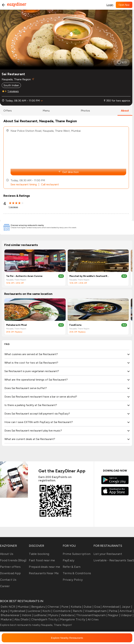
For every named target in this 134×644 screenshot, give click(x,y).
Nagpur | (114, 615)
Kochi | (47, 611)
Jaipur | (127, 607)
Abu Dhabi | (22, 619)
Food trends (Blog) (13, 560)
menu (46, 111)
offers (8, 111)
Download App (10, 573)
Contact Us (8, 580)
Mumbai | (24, 607)
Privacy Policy (73, 580)
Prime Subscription (77, 554)
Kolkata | (77, 607)
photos (85, 111)
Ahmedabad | (111, 607)
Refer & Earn (72, 567)
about (125, 111)
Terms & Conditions (77, 573)
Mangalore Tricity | (73, 619)
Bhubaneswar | (11, 615)
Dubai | (88, 607)
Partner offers (10, 567)
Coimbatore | (62, 611)
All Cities (93, 619)
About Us (7, 554)
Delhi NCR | (8, 607)
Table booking (39, 554)
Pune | (65, 607)
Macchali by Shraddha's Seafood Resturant (90, 276)
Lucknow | (34, 611)
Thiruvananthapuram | (91, 615)
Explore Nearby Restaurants (67, 638)
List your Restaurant (108, 554)
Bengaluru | (39, 607)
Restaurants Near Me (44, 573)
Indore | (27, 615)
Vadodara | (68, 615)
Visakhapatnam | (96, 611)
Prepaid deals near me (44, 567)
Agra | (5, 611)
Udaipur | (127, 615)
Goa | (98, 607)
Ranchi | (78, 611)
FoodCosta (75, 325)
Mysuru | (54, 615)
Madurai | (7, 619)
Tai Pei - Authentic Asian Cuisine (24, 276)
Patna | (114, 611)
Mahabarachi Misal (16, 325)
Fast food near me (42, 560)
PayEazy (69, 560)
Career (5, 586)
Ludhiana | (40, 615)
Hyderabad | (18, 611)
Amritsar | (126, 611)
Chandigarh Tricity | (45, 619)
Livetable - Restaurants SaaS (114, 560)
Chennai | (54, 607)
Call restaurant (50, 184)
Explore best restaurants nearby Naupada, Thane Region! (36, 625)
